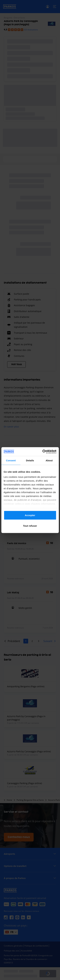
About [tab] (49, 460)
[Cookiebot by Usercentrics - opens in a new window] (43, 452)
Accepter (30, 515)
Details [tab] (30, 460)
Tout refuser (30, 526)
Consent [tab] (11, 460)
